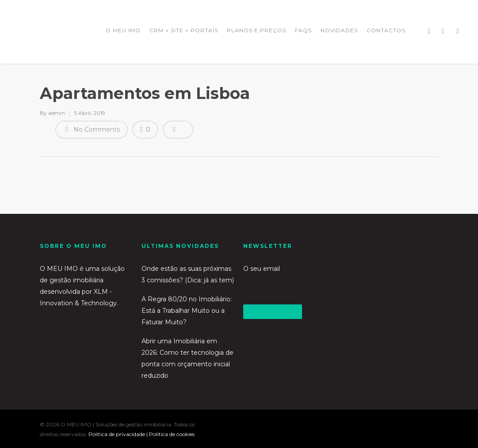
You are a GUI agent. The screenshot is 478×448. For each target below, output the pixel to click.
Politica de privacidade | (119, 434)
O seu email (290, 280)
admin (57, 113)
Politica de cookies (172, 434)
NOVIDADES (339, 30)
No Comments (92, 129)
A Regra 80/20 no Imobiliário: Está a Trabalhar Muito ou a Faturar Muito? (187, 311)
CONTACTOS (386, 30)
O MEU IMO (123, 30)
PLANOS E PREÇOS (256, 30)
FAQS (303, 30)
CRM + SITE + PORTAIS (184, 30)
